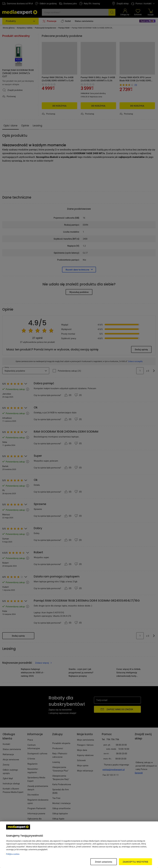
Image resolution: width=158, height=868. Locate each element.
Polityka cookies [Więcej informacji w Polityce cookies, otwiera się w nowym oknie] (13, 854)
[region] (79, 845)
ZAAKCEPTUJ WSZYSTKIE (135, 862)
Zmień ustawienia (104, 862)
